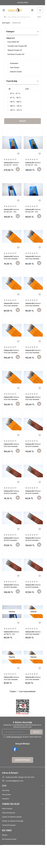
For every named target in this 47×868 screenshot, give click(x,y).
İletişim (5, 835)
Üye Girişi (6, 790)
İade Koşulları (7, 809)
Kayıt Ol (36, 732)
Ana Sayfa (6, 23)
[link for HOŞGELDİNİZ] (23, 3)
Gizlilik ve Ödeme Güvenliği (13, 821)
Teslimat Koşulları (9, 825)
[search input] (23, 17)
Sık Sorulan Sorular (9, 839)
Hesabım (6, 799)
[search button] (39, 17)
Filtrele (23, 121)
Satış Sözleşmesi (9, 813)
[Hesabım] (32, 10)
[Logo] (15, 10)
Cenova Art (8, 163)
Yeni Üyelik (6, 795)
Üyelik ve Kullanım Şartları (12, 817)
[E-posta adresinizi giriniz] (23, 732)
